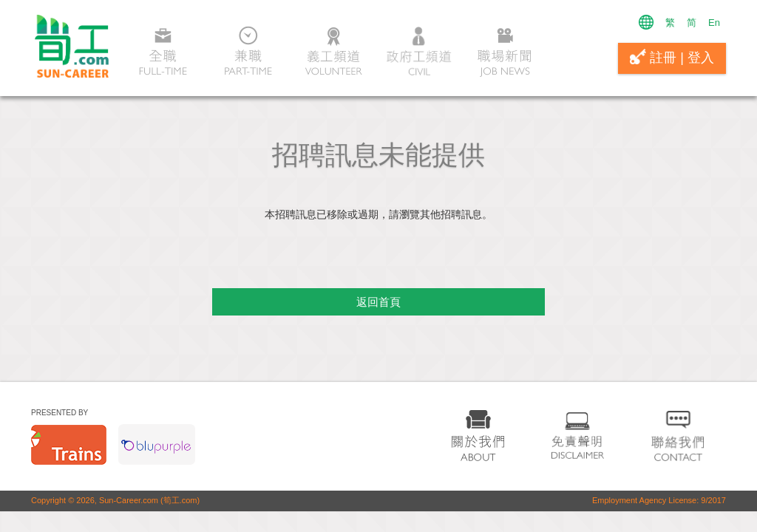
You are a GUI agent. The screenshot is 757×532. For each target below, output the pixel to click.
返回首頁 (378, 302)
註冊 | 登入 (672, 57)
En (714, 23)
